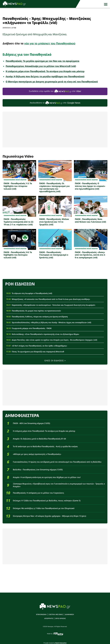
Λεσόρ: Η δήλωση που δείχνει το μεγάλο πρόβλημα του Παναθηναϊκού (45, 76)
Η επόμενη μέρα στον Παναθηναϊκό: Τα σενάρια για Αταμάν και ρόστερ (45, 71)
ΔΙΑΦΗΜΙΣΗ (69, 615)
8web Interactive (61, 643)
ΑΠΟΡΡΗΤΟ (49, 619)
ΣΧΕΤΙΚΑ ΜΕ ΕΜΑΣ (56, 615)
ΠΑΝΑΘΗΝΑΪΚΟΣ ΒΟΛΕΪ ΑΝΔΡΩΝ (15, 180)
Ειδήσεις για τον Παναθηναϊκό (27, 54)
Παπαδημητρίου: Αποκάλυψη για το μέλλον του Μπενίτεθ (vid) (41, 66)
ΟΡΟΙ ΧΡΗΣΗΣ (60, 619)
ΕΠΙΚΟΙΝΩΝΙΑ (41, 615)
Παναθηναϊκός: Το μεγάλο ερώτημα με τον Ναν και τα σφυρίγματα (43, 61)
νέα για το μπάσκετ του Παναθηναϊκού (50, 44)
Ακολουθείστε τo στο (55, 103)
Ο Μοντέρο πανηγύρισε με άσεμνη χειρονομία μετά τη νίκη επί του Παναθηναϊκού (52, 82)
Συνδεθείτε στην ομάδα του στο (55, 91)
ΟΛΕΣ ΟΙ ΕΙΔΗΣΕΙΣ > (55, 361)
